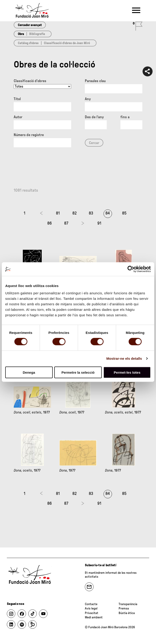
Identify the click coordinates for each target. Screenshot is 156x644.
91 (99, 223)
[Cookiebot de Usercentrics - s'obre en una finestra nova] (131, 269)
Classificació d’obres (30, 81)
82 (74, 213)
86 (49, 223)
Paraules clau (95, 81)
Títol (17, 99)
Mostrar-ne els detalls (124, 358)
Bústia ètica (127, 613)
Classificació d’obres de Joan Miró (67, 43)
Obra (21, 34)
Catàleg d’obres (28, 43)
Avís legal (91, 609)
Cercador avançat (30, 25)
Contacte (91, 604)
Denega (29, 372)
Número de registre (29, 135)
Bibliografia (37, 34)
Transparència (128, 604)
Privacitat (92, 613)
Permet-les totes (127, 372)
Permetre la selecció (78, 372)
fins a (125, 117)
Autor (18, 117)
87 (66, 223)
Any (88, 99)
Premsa (124, 609)
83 (91, 213)
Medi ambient (94, 617)
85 (124, 213)
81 (58, 213)
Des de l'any (94, 117)
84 (108, 213)
